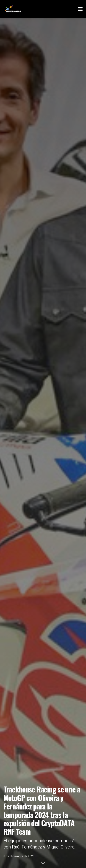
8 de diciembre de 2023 (19, 856)
